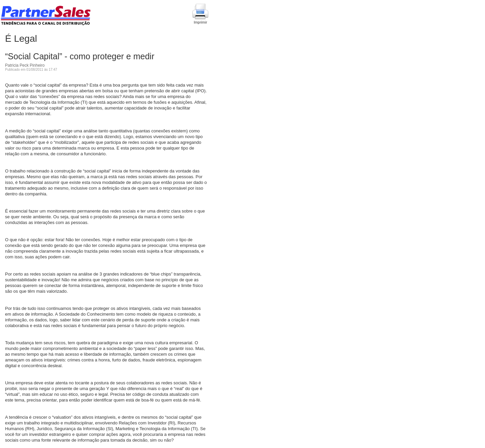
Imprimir (200, 14)
